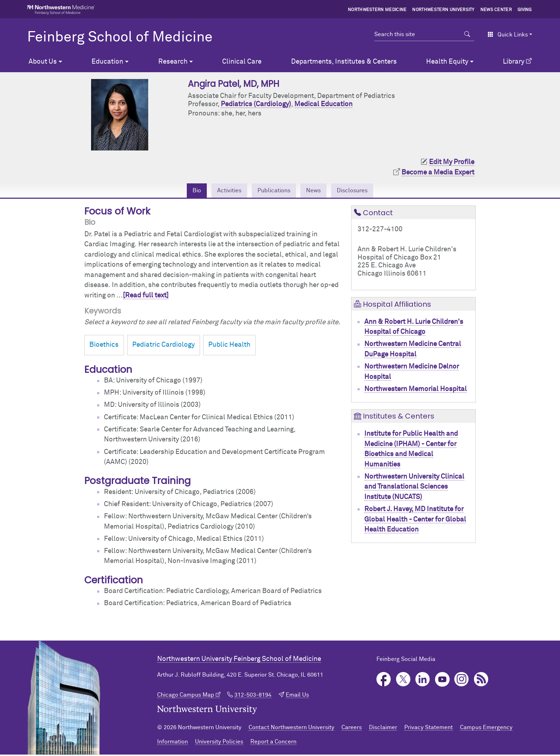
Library (514, 62)
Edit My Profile (452, 162)
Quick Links (508, 35)
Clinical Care (242, 62)
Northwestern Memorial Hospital (416, 391)
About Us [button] (43, 62)
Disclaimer (383, 729)
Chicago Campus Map (186, 696)
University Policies (219, 743)
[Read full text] (146, 297)
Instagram (462, 681)
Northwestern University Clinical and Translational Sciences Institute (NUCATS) (414, 488)
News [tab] (318, 191)
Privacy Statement (429, 729)
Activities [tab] (221, 191)
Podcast (481, 681)
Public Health (229, 347)
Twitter (403, 681)
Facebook (384, 681)
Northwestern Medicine (377, 10)
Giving (525, 10)
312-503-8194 (253, 696)
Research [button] (173, 62)
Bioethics (104, 347)
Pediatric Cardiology (163, 347)
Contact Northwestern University (291, 729)
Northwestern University (443, 10)
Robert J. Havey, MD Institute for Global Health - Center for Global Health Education (415, 521)
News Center (496, 10)
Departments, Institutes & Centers (344, 62)
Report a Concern (273, 743)
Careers (352, 729)
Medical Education (323, 104)
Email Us (297, 696)
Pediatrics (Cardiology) (256, 104)
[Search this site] (417, 34)
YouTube (442, 681)
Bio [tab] (185, 191)
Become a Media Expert (438, 172)
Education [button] (107, 62)
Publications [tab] (272, 191)
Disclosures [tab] (362, 191)
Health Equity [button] (447, 62)
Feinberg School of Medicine (120, 38)
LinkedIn (423, 681)
